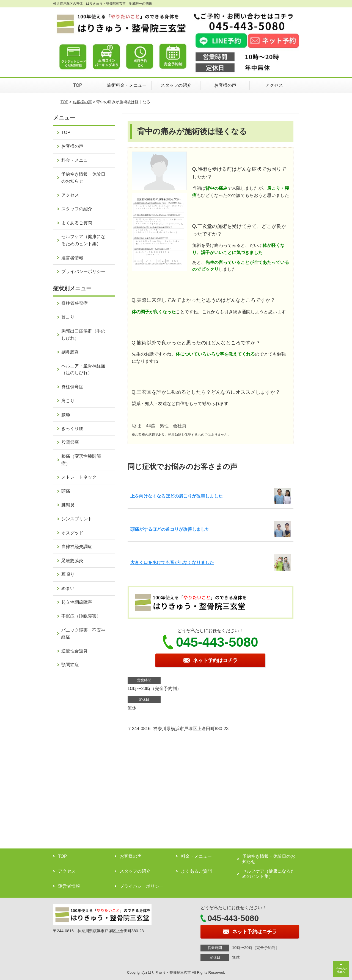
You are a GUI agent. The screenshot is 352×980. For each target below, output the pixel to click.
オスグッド (72, 533)
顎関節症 (70, 665)
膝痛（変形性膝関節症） (81, 460)
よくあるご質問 (77, 223)
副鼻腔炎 (70, 352)
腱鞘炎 (68, 505)
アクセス (274, 85)
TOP (78, 85)
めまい (68, 588)
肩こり (68, 401)
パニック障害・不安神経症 (83, 634)
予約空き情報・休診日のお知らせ (83, 178)
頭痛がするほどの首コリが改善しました (170, 529)
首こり (68, 317)
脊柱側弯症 (72, 387)
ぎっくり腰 (72, 428)
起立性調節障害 (77, 602)
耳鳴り (68, 574)
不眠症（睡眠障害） (81, 616)
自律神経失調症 (77, 547)
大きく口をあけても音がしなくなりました (172, 562)
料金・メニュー (77, 160)
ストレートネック (79, 477)
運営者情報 (72, 258)
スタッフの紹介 (176, 85)
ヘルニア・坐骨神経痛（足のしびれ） (83, 369)
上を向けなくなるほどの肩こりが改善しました (177, 496)
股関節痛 (70, 442)
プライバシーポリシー (83, 271)
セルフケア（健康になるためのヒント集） (83, 240)
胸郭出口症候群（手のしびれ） (83, 335)
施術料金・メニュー (127, 85)
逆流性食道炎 (75, 651)
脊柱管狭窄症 (75, 303)
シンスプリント (77, 519)
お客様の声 (225, 85)
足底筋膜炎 (72, 561)
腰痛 (66, 414)
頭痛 (66, 491)
